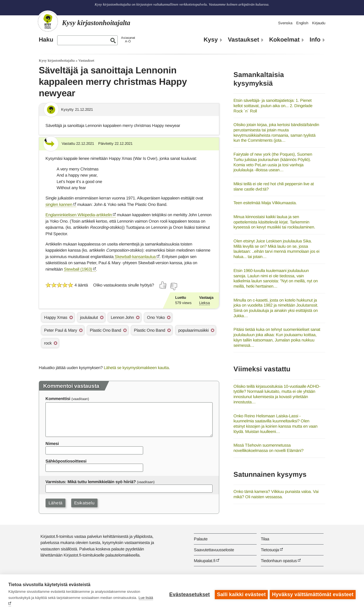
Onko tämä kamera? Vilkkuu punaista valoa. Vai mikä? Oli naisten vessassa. (276, 494)
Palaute (201, 539)
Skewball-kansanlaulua (135, 257)
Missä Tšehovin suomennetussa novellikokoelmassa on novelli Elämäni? (268, 448)
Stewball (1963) (78, 269)
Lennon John (122, 317)
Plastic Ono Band (105, 330)
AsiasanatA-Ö (128, 39)
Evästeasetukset (189, 594)
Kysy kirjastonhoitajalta (57, 60)
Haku (46, 40)
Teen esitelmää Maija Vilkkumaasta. (265, 203)
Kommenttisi (58, 399)
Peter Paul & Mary (61, 330)
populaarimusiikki (193, 330)
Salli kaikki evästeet (241, 594)
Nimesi (52, 443)
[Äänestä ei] (173, 286)
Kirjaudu (319, 23)
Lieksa (204, 303)
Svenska (285, 23)
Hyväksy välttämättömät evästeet (313, 594)
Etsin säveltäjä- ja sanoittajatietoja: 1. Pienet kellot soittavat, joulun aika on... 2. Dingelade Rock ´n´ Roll (273, 105)
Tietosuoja (270, 550)
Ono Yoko (156, 317)
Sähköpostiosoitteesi (66, 461)
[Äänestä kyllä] (163, 285)
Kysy (211, 40)
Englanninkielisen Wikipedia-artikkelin (79, 215)
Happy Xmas (56, 317)
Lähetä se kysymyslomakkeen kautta (136, 368)
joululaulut (89, 317)
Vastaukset (244, 40)
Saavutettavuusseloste (214, 550)
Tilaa (265, 539)
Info (315, 40)
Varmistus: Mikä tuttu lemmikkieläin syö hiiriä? (91, 482)
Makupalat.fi (205, 561)
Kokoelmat (284, 40)
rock (48, 343)
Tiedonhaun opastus (279, 561)
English (302, 23)
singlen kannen (59, 204)
